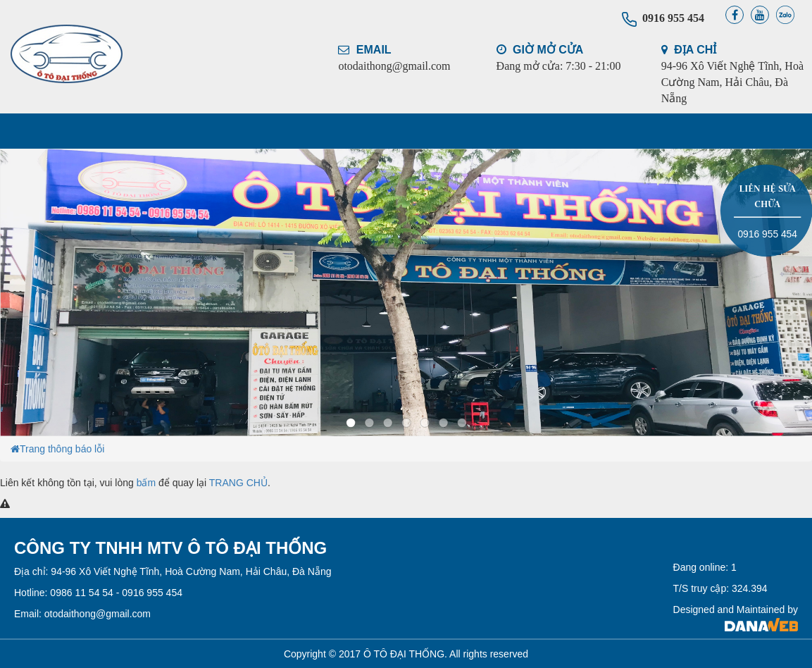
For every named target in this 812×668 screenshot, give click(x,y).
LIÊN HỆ (645, 131)
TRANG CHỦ (70, 131)
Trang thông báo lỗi (62, 449)
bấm (146, 483)
